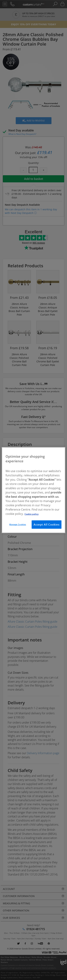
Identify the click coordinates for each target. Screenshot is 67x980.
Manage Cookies (18, 524)
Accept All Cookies (47, 524)
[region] (33, 490)
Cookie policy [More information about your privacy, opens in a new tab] (32, 514)
